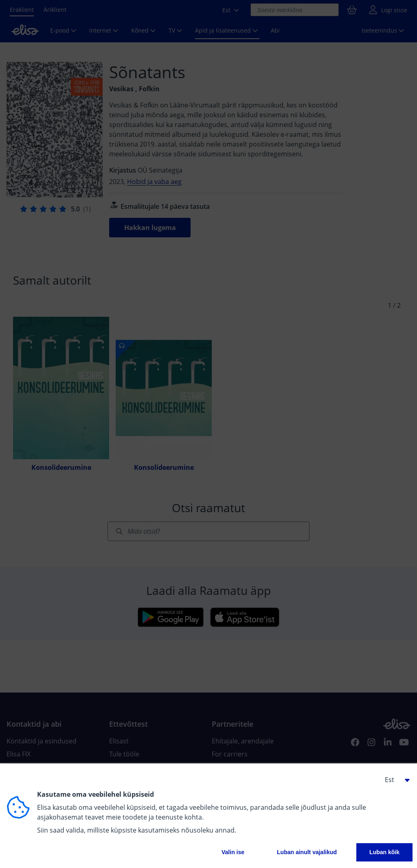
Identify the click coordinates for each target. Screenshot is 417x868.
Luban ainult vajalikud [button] (307, 852)
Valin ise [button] (233, 852)
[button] (394, 780)
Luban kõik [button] (384, 852)
